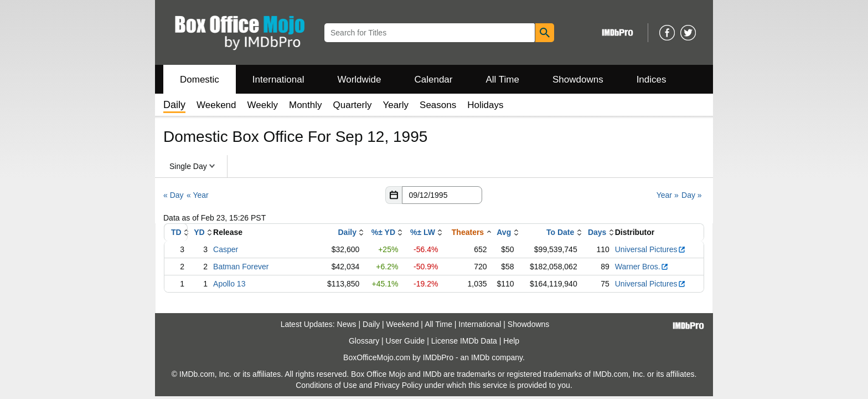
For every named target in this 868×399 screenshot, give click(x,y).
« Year (198, 195)
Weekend (216, 105)
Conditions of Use (326, 385)
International (278, 80)
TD (176, 232)
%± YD (383, 232)
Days (597, 232)
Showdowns (578, 80)
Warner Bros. (642, 267)
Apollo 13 (229, 284)
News (347, 324)
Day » (692, 195)
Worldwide (359, 80)
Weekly (263, 105)
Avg (504, 232)
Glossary (364, 341)
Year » (668, 195)
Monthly (306, 105)
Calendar (434, 80)
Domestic (200, 80)
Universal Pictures (650, 249)
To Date (560, 232)
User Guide (405, 341)
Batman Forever (241, 267)
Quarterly (353, 105)
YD (199, 232)
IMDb (480, 357)
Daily (347, 232)
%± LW (423, 232)
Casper (226, 249)
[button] (394, 195)
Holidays (485, 105)
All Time (503, 80)
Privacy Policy (398, 385)
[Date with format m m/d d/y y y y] (442, 195)
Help (511, 341)
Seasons (438, 105)
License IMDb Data (464, 341)
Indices (652, 80)
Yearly (396, 105)
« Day (174, 195)
